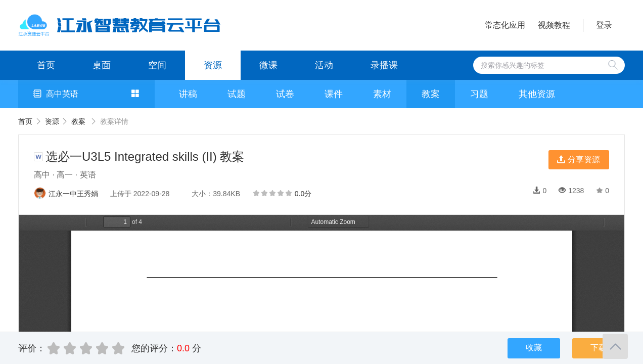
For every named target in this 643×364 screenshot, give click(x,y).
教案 (431, 94)
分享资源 (579, 160)
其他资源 (537, 94)
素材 (382, 94)
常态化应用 (505, 25)
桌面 (102, 65)
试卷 (285, 94)
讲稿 (188, 94)
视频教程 (554, 25)
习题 (479, 94)
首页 (46, 65)
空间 (157, 65)
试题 (237, 94)
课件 (334, 94)
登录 (604, 25)
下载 (599, 348)
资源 (213, 65)
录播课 (384, 65)
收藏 (534, 348)
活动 (324, 65)
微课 (268, 65)
